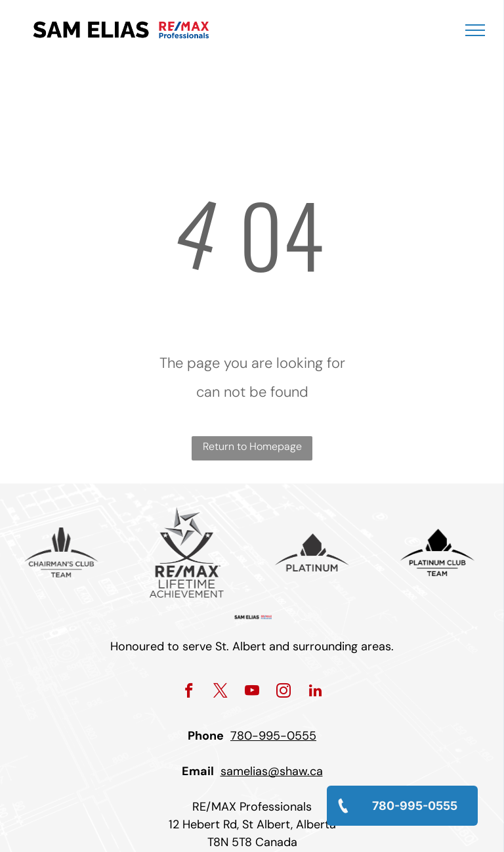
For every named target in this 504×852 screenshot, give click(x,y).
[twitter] (221, 692)
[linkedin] (315, 692)
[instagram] (284, 692)
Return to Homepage (252, 446)
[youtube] (252, 692)
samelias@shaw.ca (272, 771)
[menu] (475, 30)
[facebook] (189, 692)
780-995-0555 (273, 736)
